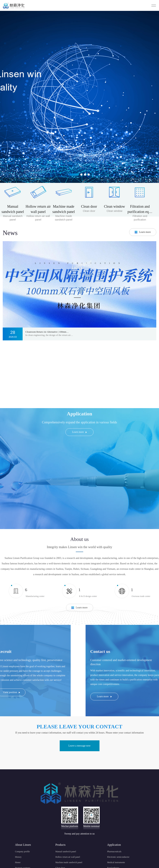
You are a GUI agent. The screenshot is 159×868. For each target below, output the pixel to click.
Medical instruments (116, 862)
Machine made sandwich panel (69, 862)
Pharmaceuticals (114, 852)
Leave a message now (79, 746)
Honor (18, 862)
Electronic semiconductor (118, 857)
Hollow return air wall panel (68, 857)
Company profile (22, 852)
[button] (74, 175)
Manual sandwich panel (66, 852)
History (18, 857)
